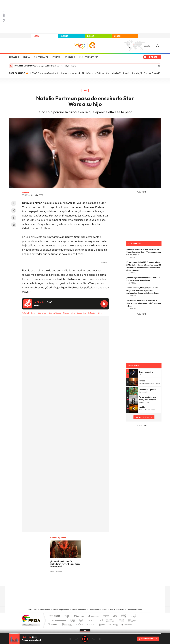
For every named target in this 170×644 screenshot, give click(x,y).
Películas (92, 313)
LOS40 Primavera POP (89, 57)
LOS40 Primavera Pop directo (45, 73)
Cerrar (159, 66)
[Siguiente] (160, 73)
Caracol (132, 616)
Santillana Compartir (94, 616)
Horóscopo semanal (70, 73)
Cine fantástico (55, 313)
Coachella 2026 (114, 73)
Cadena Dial (101, 620)
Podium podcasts (79, 624)
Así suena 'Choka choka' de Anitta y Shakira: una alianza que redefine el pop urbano (144, 303)
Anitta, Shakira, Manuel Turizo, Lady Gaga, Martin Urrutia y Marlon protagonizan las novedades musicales (143, 290)
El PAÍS (55, 616)
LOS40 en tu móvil (117, 610)
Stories (101, 581)
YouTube (80, 581)
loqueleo (113, 624)
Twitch (96, 581)
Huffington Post (58, 620)
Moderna (66, 624)
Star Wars (42, 313)
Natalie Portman (29, 313)
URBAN (117, 36)
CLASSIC (64, 36)
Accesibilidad (45, 610)
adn (123, 616)
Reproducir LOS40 (104, 304)
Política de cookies (79, 610)
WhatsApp (14, 218)
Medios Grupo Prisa (31, 625)
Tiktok (74, 581)
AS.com (114, 616)
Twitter (14, 210)
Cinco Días (91, 620)
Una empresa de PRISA (31, 618)
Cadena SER (105, 616)
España (147, 46)
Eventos (56, 57)
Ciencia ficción (69, 313)
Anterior (70, 639)
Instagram (69, 581)
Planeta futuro (120, 620)
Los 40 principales (67, 616)
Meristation (126, 624)
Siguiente (100, 639)
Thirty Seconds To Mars (93, 73)
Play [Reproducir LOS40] (85, 639)
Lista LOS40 (14, 57)
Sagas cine (81, 313)
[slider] (85, 634)
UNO (73, 620)
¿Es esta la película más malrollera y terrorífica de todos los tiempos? (65, 564)
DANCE (91, 36)
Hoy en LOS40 (70, 57)
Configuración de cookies (98, 610)
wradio (81, 620)
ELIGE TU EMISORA (147, 639)
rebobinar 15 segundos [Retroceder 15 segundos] (76, 639)
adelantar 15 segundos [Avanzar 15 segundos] (93, 639)
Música (26, 57)
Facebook (14, 203)
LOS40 (37, 36)
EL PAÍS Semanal (111, 620)
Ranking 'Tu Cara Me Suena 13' (146, 73)
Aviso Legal (33, 610)
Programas (43, 57)
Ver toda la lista (142, 417)
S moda (102, 624)
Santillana (80, 616)
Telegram (14, 225)
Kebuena (130, 620)
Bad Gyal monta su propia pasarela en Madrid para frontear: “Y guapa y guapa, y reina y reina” (144, 252)
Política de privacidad (61, 610)
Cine (85, 90)
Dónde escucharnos (134, 610)
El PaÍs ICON (91, 624)
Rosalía (127, 73)
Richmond (53, 624)
